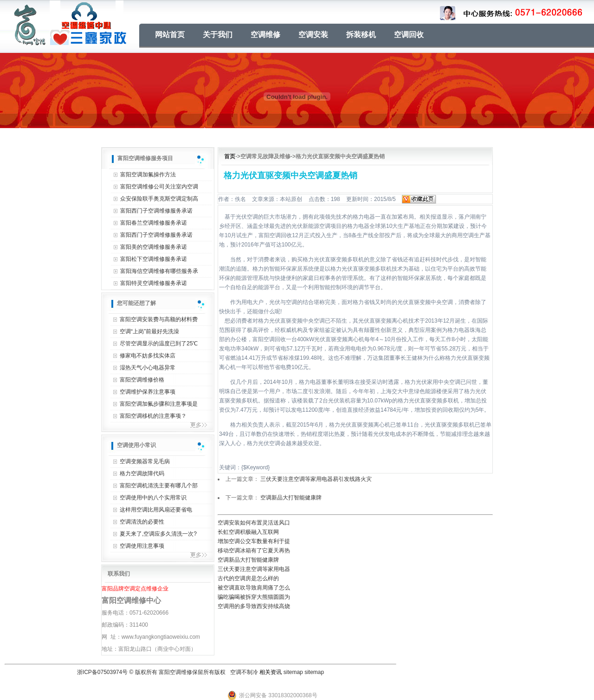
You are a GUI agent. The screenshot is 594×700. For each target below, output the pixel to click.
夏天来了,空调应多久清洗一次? (158, 534)
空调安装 (313, 35)
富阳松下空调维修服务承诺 (154, 259)
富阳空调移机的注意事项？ (153, 416)
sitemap (293, 672)
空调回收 (409, 35)
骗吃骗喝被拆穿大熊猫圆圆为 (254, 597)
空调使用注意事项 (142, 546)
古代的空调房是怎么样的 (248, 578)
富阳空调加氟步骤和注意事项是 (159, 404)
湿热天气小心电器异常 (148, 368)
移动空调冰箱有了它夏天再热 (254, 551)
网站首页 (170, 35)
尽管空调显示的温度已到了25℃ (159, 344)
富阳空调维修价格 (142, 380)
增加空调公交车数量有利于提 (254, 541)
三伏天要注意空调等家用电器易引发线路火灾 (316, 479)
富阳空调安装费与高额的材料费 (159, 319)
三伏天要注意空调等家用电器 (254, 569)
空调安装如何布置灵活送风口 (254, 523)
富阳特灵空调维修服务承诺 (154, 283)
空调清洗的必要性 (142, 522)
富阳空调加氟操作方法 (148, 175)
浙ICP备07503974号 (102, 672)
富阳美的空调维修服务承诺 (154, 247)
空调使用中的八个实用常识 (153, 498)
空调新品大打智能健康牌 (291, 498)
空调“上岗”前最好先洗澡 (149, 331)
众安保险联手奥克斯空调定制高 (159, 199)
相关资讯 (271, 672)
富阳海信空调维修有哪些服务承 (159, 271)
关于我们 (218, 35)
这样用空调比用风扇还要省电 (156, 510)
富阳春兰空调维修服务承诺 (154, 223)
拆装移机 (361, 35)
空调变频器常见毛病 (145, 461)
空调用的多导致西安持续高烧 (254, 606)
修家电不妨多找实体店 (148, 356)
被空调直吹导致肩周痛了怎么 (254, 588)
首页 (230, 156)
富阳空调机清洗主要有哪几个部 (159, 486)
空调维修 (265, 35)
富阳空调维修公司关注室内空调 (159, 187)
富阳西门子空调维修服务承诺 (156, 211)
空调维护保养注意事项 (148, 392)
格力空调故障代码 (142, 473)
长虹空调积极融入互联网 (248, 532)
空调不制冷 (244, 672)
